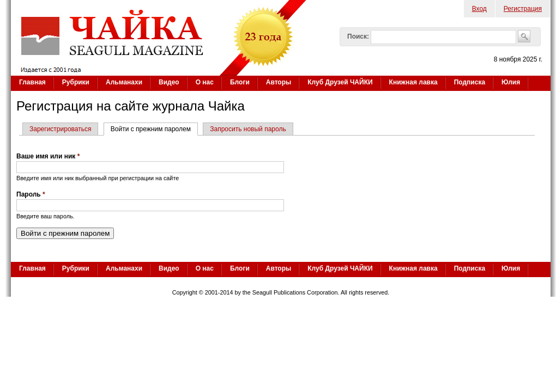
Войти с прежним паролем (154, 129)
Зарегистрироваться (60, 129)
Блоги (240, 82)
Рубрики (76, 82)
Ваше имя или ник (48, 156)
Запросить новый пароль (248, 129)
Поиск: (358, 36)
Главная (32, 82)
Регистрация (523, 9)
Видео (169, 82)
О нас (205, 82)
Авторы (279, 82)
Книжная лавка (413, 82)
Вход (479, 9)
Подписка (470, 82)
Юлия (511, 82)
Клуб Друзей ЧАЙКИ (340, 82)
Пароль (31, 194)
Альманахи (124, 82)
